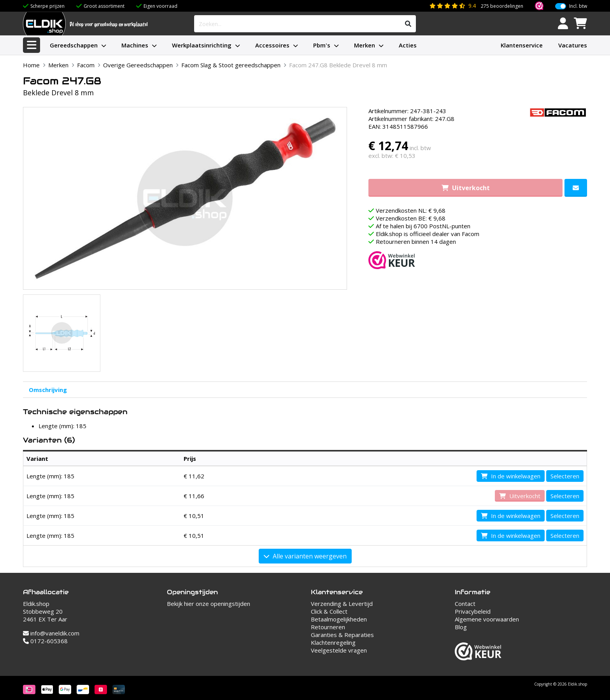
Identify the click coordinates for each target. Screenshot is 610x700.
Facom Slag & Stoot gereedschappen (231, 65)
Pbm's (322, 45)
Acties (408, 45)
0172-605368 (45, 641)
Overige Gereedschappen (138, 65)
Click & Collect (329, 611)
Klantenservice (522, 45)
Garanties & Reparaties (342, 635)
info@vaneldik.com (51, 633)
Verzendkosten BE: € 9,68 (411, 218)
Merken (365, 45)
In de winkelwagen (511, 476)
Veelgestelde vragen (339, 650)
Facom (86, 65)
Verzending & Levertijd (342, 604)
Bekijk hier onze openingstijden (209, 604)
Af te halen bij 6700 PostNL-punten (423, 226)
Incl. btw (578, 6)
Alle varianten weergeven (305, 556)
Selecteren (565, 476)
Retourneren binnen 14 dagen (416, 241)
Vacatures (573, 45)
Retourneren (328, 627)
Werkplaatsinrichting (202, 45)
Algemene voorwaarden (487, 619)
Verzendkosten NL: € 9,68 (411, 210)
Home (31, 65)
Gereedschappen (74, 45)
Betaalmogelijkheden (339, 619)
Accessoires (272, 45)
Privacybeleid (473, 611)
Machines (135, 45)
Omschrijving (48, 390)
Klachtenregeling (333, 642)
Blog (461, 627)
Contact (465, 604)
